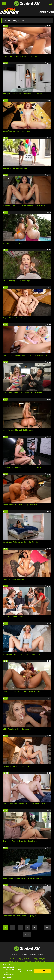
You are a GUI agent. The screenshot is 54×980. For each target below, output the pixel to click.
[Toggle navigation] (4, 4)
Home (12, 959)
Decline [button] (29, 971)
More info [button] (20, 971)
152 (48, 928)
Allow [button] (43, 971)
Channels (24, 959)
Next (27, 935)
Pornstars (39, 959)
